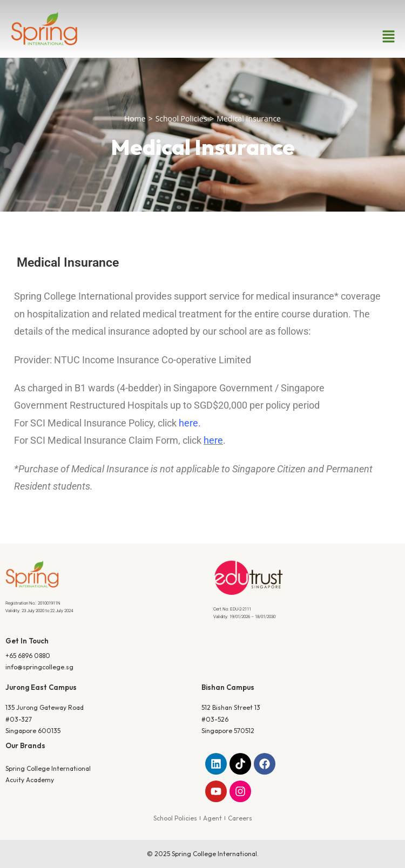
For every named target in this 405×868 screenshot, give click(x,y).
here (188, 423)
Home (135, 118)
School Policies (181, 118)
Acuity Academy (30, 780)
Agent (212, 818)
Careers (240, 818)
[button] (389, 37)
